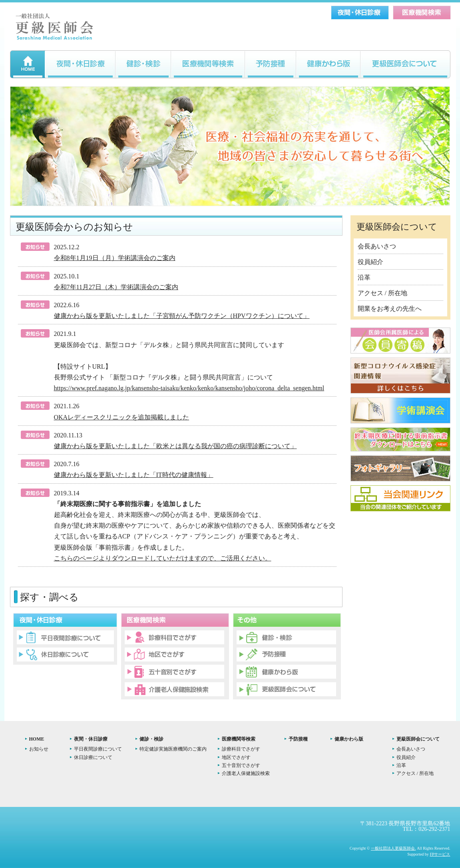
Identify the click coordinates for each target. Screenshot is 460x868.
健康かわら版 (349, 739)
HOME (37, 739)
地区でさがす (236, 757)
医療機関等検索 (239, 739)
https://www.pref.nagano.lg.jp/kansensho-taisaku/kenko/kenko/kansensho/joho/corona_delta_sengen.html (189, 388)
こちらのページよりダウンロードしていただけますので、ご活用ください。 (163, 558)
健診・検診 (151, 739)
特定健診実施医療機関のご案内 (173, 749)
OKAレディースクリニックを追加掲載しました (122, 417)
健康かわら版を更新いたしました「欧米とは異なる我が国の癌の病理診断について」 (175, 446)
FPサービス (440, 854)
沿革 (364, 277)
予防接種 (298, 739)
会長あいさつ (377, 246)
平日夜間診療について (98, 749)
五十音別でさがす (241, 765)
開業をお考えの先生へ (390, 309)
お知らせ (39, 749)
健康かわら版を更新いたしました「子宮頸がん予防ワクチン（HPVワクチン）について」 (182, 316)
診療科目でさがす (241, 749)
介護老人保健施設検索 (246, 773)
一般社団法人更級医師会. (393, 848)
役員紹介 (370, 262)
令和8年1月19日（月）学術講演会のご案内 (115, 258)
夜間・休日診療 (91, 739)
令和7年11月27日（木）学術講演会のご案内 (116, 287)
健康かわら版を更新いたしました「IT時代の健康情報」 (134, 475)
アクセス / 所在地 (382, 293)
